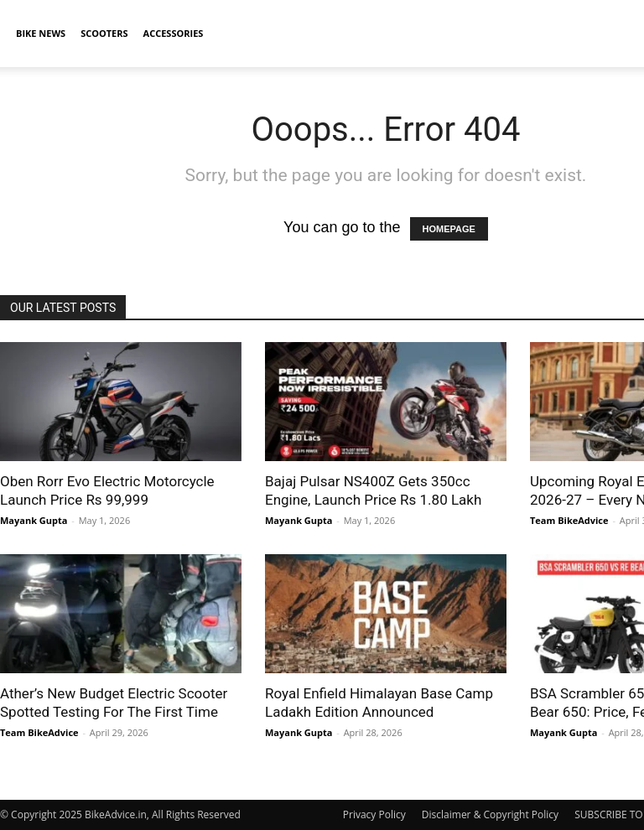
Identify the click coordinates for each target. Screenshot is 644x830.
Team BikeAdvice (569, 520)
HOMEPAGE (449, 229)
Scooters (104, 33)
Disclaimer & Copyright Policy (490, 814)
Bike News (41, 33)
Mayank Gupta (34, 520)
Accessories (174, 33)
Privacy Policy (374, 814)
